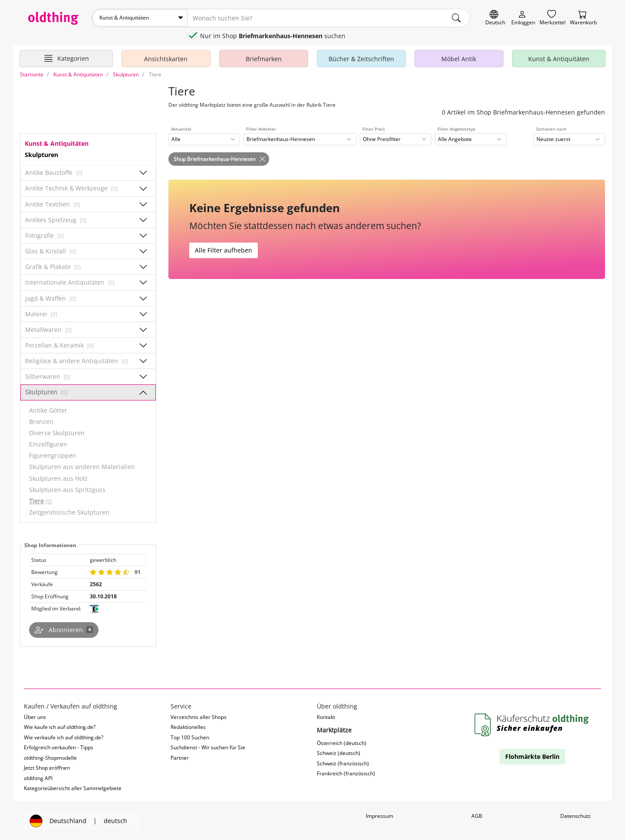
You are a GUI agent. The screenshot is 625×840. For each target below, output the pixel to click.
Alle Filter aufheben (224, 250)
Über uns (35, 717)
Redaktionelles (188, 727)
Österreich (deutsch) (342, 742)
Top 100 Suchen (190, 737)
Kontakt (326, 717)
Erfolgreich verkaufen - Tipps (59, 747)
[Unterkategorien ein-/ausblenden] (143, 172)
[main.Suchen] (457, 18)
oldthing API (38, 777)
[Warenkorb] (583, 18)
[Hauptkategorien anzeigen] (66, 58)
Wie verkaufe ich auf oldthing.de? (64, 737)
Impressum (380, 815)
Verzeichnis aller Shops (199, 717)
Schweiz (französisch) (343, 763)
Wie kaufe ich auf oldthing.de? (60, 727)
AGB (477, 815)
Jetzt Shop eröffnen (47, 767)
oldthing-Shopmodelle (50, 757)
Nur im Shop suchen (273, 35)
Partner (180, 757)
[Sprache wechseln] (495, 18)
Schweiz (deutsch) (339, 753)
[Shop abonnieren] (64, 630)
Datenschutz (576, 815)
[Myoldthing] (523, 18)
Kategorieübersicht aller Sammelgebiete (73, 788)
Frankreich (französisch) (346, 773)
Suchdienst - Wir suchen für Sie (208, 747)
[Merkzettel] (553, 18)
